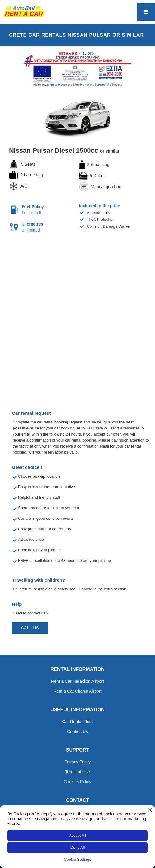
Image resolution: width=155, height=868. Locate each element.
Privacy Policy (77, 762)
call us (30, 628)
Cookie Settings (77, 859)
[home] (23, 11)
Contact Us (77, 731)
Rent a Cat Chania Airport (78, 691)
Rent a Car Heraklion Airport (77, 681)
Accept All (77, 835)
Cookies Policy (78, 782)
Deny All (78, 847)
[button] (146, 12)
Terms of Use (77, 772)
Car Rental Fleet (78, 722)
